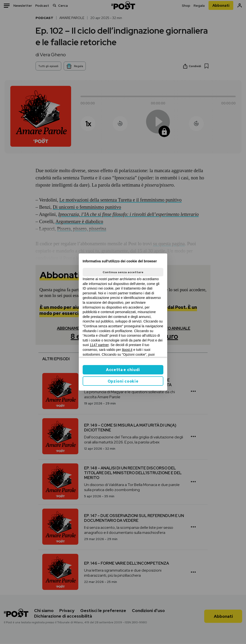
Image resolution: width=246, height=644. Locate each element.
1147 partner (99, 345)
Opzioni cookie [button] (123, 381)
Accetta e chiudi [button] (123, 370)
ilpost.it (127, 350)
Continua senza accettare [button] (123, 272)
